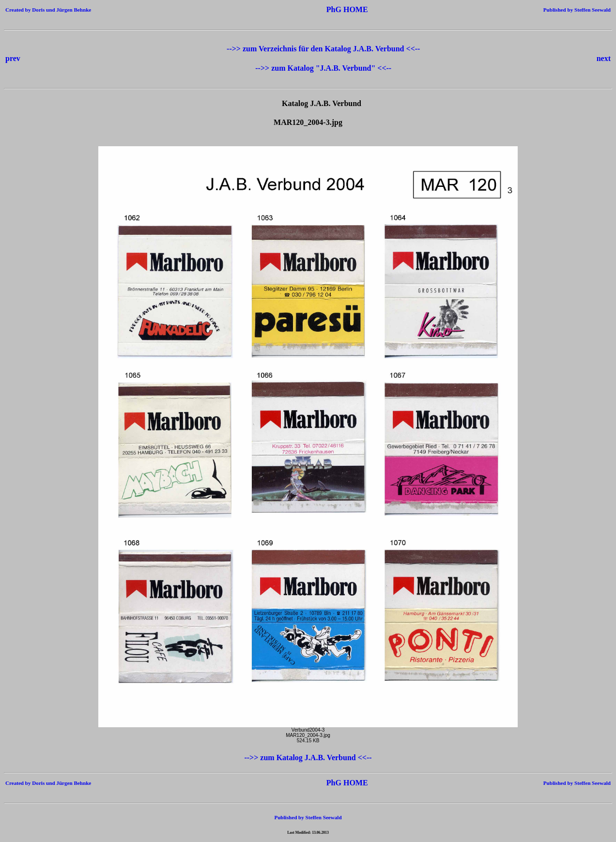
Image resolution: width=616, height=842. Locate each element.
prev (13, 58)
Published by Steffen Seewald (577, 10)
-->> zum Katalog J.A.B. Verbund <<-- (308, 758)
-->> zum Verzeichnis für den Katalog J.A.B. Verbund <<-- (323, 49)
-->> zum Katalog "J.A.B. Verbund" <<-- (323, 68)
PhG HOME (333, 9)
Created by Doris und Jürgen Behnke (48, 10)
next (604, 58)
